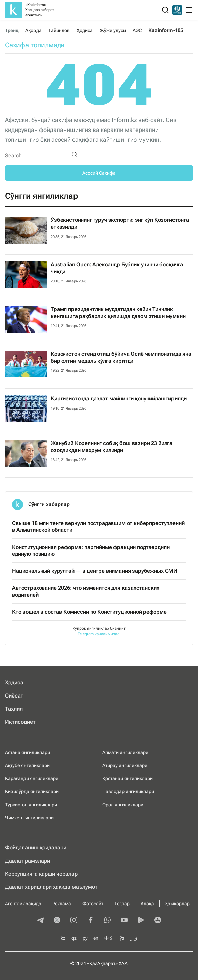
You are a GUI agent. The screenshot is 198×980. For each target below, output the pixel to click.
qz (74, 938)
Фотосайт (93, 904)
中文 (109, 938)
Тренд (12, 30)
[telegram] (40, 921)
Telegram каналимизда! (99, 634)
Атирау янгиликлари (125, 765)
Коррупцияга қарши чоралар (41, 874)
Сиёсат (14, 696)
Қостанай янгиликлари (128, 778)
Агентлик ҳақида (23, 904)
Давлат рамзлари (28, 861)
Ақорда (33, 30)
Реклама (62, 904)
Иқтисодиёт (20, 722)
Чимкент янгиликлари (29, 818)
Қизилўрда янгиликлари (32, 791)
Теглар (122, 904)
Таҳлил (14, 709)
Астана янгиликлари (28, 752)
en (96, 938)
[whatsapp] (107, 921)
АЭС (137, 30)
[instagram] (74, 921)
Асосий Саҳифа (99, 173)
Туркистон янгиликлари (31, 805)
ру (85, 938)
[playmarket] (141, 921)
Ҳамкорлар (177, 904)
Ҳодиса (85, 30)
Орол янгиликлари (123, 805)
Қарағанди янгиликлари (32, 778)
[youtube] (124, 921)
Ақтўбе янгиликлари (27, 765)
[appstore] (158, 921)
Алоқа (147, 904)
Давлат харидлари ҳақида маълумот (51, 887)
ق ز (134, 938)
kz (63, 938)
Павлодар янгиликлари (128, 791)
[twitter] (57, 921)
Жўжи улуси (113, 30)
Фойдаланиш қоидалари (36, 848)
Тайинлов (59, 30)
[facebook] (91, 921)
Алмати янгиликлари (125, 752)
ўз (122, 938)
